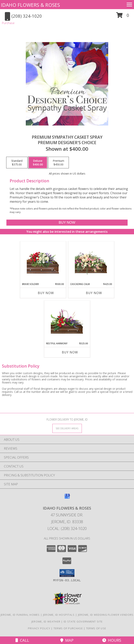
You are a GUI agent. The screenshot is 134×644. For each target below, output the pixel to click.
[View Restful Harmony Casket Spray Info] (67, 321)
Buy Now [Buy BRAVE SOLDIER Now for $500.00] (46, 293)
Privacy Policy (39, 628)
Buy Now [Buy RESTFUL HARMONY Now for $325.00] (70, 352)
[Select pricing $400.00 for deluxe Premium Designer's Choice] (38, 163)
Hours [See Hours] (112, 640)
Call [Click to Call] (22, 640)
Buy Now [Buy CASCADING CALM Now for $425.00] (94, 293)
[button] (123, 17)
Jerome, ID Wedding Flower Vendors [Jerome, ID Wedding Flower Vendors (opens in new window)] (106, 615)
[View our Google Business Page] (67, 498)
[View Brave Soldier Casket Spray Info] (43, 262)
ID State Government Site (83, 621)
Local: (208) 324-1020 (67, 528)
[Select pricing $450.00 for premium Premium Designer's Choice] (58, 163)
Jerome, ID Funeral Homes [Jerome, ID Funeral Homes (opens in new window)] (20, 615)
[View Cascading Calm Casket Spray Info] (91, 262)
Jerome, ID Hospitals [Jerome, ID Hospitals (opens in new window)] (59, 615)
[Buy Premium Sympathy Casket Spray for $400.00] (67, 223)
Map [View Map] (67, 640)
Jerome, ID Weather (46, 621)
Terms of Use (96, 628)
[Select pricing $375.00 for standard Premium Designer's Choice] (17, 163)
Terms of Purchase (68, 628)
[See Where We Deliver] (67, 428)
